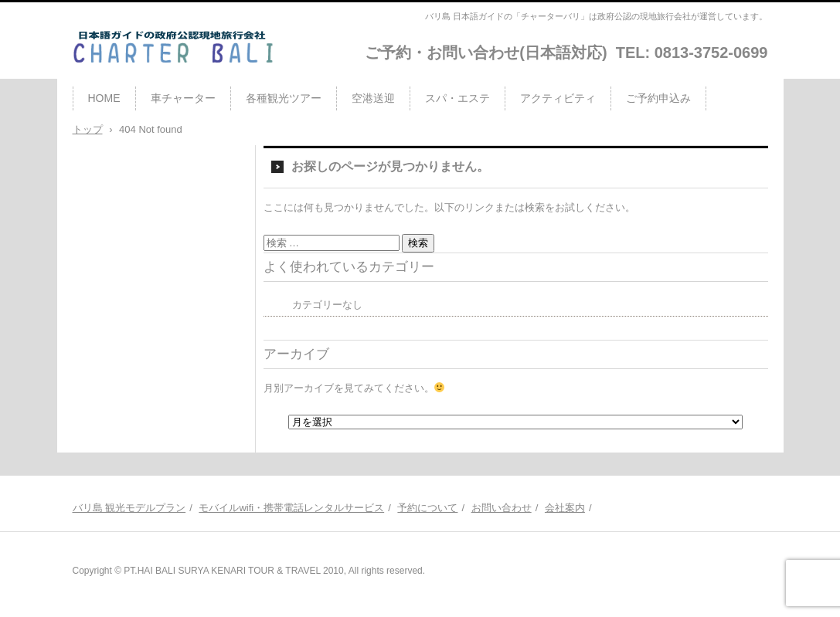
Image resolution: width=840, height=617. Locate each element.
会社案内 (565, 508)
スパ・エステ (457, 98)
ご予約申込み (658, 98)
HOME (104, 98)
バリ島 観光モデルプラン (129, 508)
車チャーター (183, 98)
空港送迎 (373, 98)
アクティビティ (558, 98)
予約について (427, 508)
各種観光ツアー (284, 98)
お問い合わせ (502, 508)
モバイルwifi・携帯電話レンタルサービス (291, 508)
